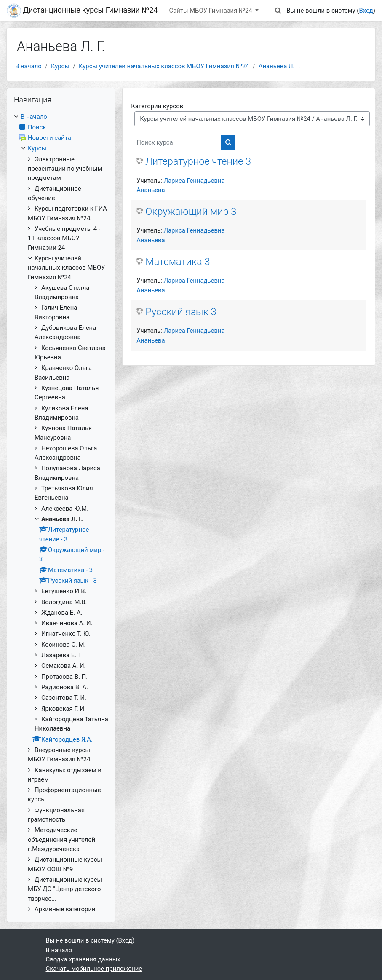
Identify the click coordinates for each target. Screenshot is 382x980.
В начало (28, 66)
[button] (278, 11)
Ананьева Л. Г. (279, 66)
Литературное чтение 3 (198, 161)
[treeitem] (61, 513)
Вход (366, 11)
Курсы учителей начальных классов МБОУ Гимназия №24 (164, 66)
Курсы (60, 66)
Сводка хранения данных (83, 959)
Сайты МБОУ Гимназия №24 (212, 11)
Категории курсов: (158, 106)
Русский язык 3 (181, 312)
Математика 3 (178, 262)
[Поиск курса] (176, 142)
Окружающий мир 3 (191, 212)
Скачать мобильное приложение (94, 969)
